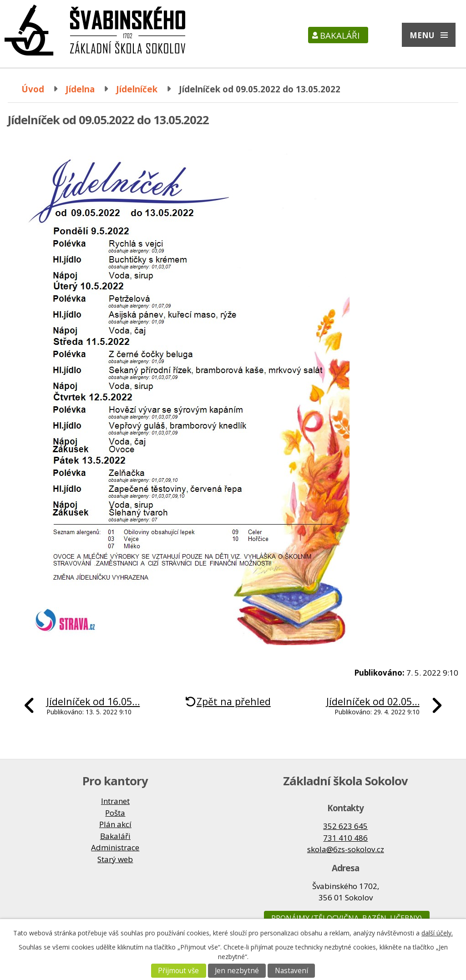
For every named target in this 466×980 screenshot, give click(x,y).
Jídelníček (137, 89)
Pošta (115, 813)
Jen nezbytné (237, 971)
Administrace (115, 847)
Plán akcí (115, 824)
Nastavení (291, 971)
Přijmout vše (178, 971)
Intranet (115, 801)
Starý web (115, 859)
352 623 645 (345, 826)
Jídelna (80, 89)
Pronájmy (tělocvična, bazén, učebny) (347, 918)
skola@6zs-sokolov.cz (346, 849)
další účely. (437, 933)
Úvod (33, 89)
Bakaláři (340, 35)
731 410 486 (345, 838)
